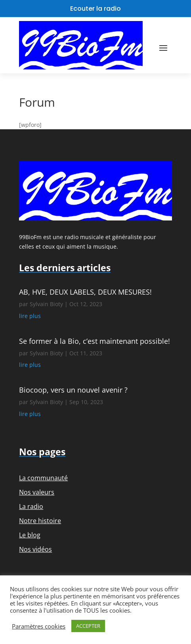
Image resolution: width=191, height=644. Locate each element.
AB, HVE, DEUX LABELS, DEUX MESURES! (85, 292)
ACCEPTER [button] (88, 626)
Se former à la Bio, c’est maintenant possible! (95, 341)
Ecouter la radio (95, 9)
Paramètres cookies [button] (39, 626)
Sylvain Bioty (46, 304)
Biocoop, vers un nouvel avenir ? (73, 390)
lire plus (30, 316)
